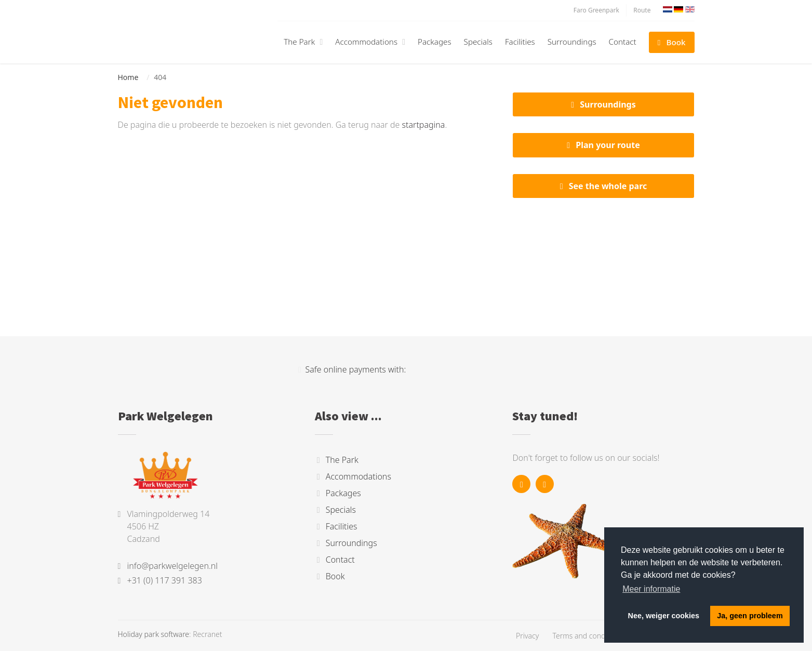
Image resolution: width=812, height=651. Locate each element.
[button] (320, 42)
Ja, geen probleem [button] (750, 616)
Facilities (520, 42)
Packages (435, 42)
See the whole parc (608, 186)
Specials (478, 42)
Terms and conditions (588, 636)
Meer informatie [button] (651, 589)
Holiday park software (154, 634)
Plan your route (608, 145)
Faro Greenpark (596, 10)
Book (676, 42)
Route (642, 10)
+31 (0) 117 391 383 (165, 580)
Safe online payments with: (352, 369)
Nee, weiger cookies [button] (664, 616)
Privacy (527, 636)
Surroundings (572, 42)
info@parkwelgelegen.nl (173, 566)
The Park (299, 42)
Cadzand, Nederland (604, 254)
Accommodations (366, 42)
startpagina (424, 125)
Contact (623, 42)
